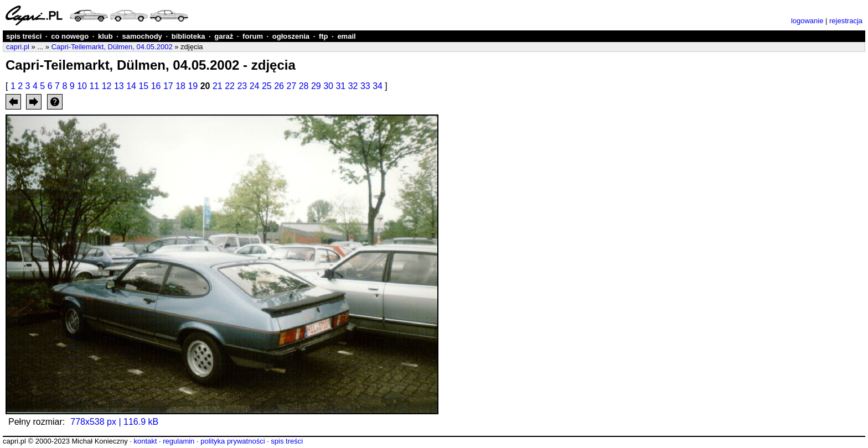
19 (193, 86)
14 (131, 86)
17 (168, 86)
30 (328, 86)
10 (82, 86)
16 (156, 86)
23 (242, 86)
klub (105, 36)
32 (353, 86)
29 (316, 86)
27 (291, 86)
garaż (224, 36)
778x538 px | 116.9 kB (114, 422)
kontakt (145, 441)
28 (304, 86)
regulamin (179, 441)
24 (255, 86)
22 (230, 86)
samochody (142, 36)
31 (340, 86)
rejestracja (846, 21)
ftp (324, 36)
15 (143, 86)
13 (119, 86)
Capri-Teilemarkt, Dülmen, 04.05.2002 (112, 47)
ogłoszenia (291, 36)
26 (279, 86)
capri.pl (18, 47)
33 (365, 86)
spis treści (24, 36)
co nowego (70, 36)
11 (94, 86)
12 (107, 86)
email (346, 36)
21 (218, 86)
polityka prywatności (232, 441)
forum (253, 36)
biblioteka (188, 36)
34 (378, 86)
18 (180, 86)
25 (267, 86)
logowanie (807, 21)
